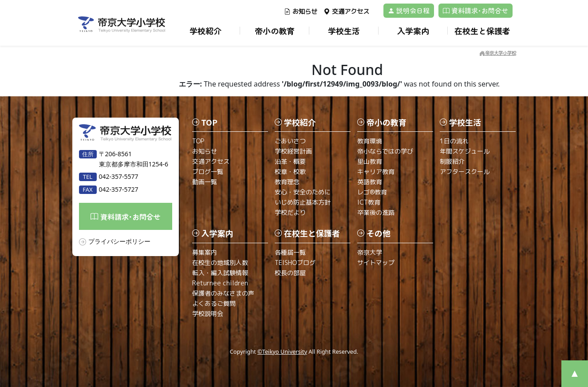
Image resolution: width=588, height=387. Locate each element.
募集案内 (205, 252)
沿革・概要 (290, 161)
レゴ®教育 (372, 192)
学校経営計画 (293, 151)
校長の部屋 (290, 273)
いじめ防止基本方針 (303, 202)
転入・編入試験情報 (220, 273)
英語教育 (370, 182)
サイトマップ (376, 263)
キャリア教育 (376, 172)
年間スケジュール (465, 151)
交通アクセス (346, 11)
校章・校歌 (290, 172)
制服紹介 (452, 161)
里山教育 (370, 161)
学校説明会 (208, 314)
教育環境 (370, 141)
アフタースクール (465, 172)
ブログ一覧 (208, 172)
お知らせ (301, 11)
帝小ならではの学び (385, 151)
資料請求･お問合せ (476, 10)
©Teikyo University (282, 351)
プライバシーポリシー (119, 241)
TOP (198, 141)
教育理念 (287, 182)
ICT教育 (369, 202)
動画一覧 (205, 182)
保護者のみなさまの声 (223, 293)
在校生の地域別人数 (220, 263)
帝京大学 (370, 252)
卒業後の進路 (376, 212)
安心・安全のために (303, 192)
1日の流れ (454, 141)
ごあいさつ (290, 141)
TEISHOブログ (295, 263)
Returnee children (220, 283)
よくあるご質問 (214, 303)
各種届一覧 (290, 252)
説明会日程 (409, 10)
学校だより (290, 212)
